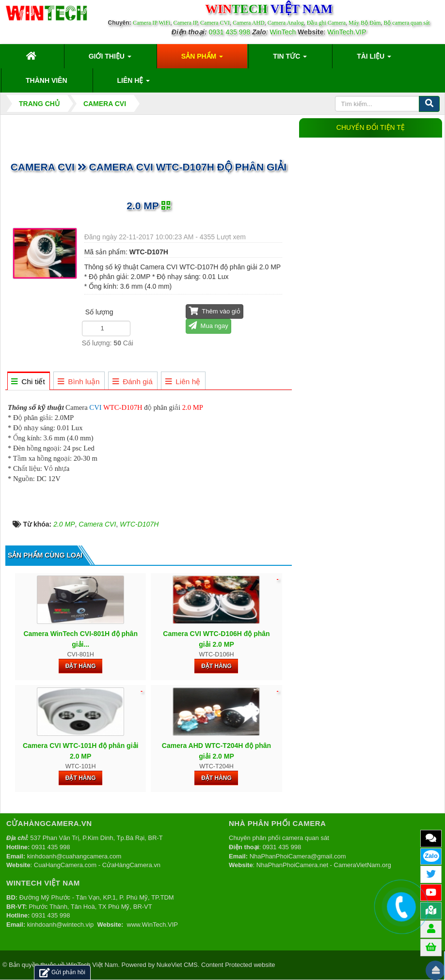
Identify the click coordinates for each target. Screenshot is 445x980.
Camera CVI (215, 23)
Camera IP (185, 23)
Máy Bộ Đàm (365, 23)
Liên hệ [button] (134, 83)
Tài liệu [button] (374, 59)
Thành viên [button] (47, 80)
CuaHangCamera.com (65, 865)
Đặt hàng (81, 666)
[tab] (28, 381)
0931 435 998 (229, 32)
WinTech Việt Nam (92, 965)
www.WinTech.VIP (152, 925)
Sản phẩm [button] (202, 59)
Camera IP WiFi (152, 23)
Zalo (431, 856)
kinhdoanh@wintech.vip (61, 925)
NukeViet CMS (177, 965)
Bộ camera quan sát (406, 23)
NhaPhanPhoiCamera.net (292, 865)
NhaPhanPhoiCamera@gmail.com (298, 856)
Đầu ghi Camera (326, 23)
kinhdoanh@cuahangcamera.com (74, 856)
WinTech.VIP (347, 32)
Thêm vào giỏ (215, 311)
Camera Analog (286, 23)
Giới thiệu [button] (110, 59)
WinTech (283, 32)
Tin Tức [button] (290, 59)
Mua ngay (208, 325)
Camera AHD (249, 23)
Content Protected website (238, 965)
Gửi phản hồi (62, 972)
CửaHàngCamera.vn (131, 865)
